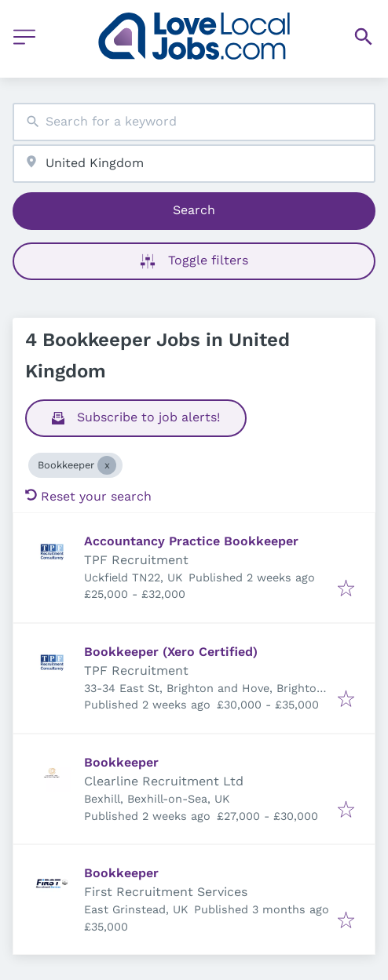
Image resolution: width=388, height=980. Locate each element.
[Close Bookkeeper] (107, 465)
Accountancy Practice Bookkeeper (191, 541)
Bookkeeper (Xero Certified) (171, 652)
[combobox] (194, 122)
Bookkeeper (121, 762)
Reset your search (88, 496)
